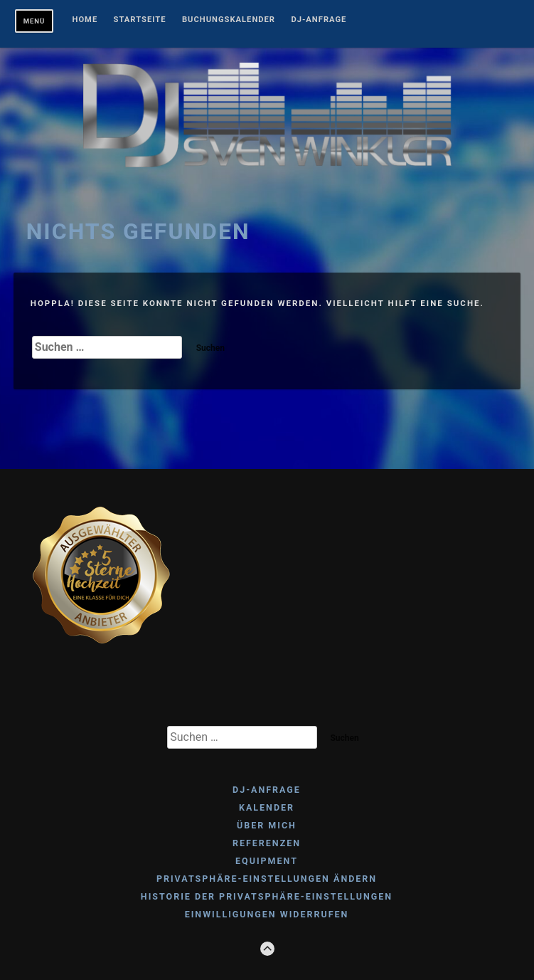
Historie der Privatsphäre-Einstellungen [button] (267, 896)
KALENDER (267, 807)
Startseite (140, 20)
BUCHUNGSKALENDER (229, 20)
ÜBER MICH (267, 825)
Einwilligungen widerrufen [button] (267, 914)
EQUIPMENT (267, 861)
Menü (34, 21)
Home (85, 20)
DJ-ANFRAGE (319, 20)
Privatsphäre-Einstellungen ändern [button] (267, 879)
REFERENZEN (267, 843)
